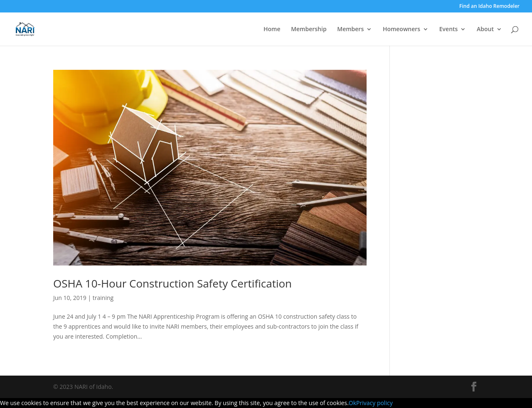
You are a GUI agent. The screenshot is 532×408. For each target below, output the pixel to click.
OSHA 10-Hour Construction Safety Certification (172, 283)
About (485, 29)
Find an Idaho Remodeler (489, 7)
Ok (352, 403)
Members (350, 29)
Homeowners (401, 29)
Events (449, 29)
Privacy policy (374, 403)
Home (272, 29)
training (103, 298)
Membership (309, 29)
